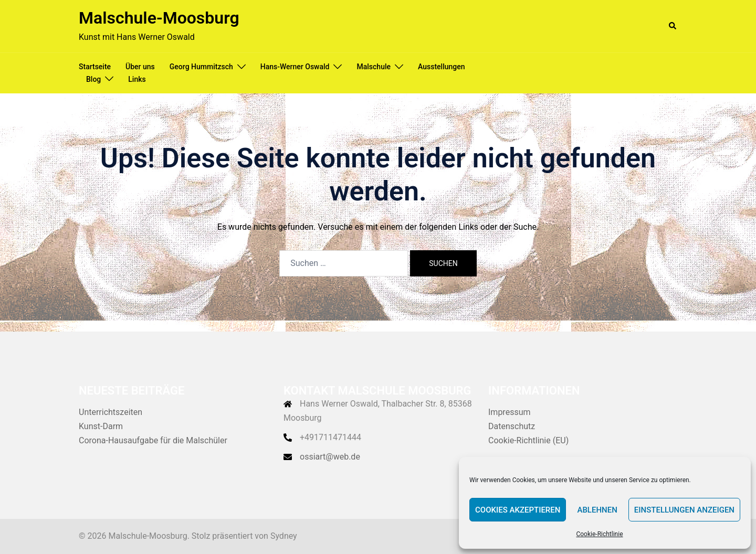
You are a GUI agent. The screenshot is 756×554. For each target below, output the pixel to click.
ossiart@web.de (330, 457)
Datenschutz (512, 426)
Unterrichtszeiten (111, 412)
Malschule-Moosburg (159, 18)
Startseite (95, 67)
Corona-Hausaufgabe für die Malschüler (153, 440)
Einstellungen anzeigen (684, 510)
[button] (673, 26)
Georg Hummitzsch (201, 67)
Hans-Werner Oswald (295, 67)
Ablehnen (597, 510)
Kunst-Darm (101, 426)
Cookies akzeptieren (518, 510)
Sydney (284, 536)
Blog (93, 79)
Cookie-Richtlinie (599, 534)
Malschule (374, 67)
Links (137, 79)
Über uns (140, 67)
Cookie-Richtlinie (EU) (528, 440)
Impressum (510, 412)
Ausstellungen (442, 67)
